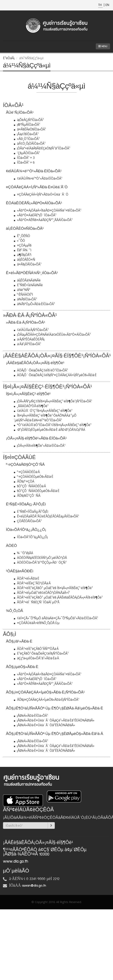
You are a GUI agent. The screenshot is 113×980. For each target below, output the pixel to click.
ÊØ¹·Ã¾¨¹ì (23, 250)
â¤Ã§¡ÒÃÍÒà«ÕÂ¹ (28, 264)
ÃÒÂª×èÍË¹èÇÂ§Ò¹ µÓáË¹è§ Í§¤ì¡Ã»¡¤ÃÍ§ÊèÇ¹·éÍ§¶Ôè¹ (53, 588)
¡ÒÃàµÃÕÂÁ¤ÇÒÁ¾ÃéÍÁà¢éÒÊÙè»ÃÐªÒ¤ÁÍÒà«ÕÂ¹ (52, 334)
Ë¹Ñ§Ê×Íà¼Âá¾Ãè (28, 285)
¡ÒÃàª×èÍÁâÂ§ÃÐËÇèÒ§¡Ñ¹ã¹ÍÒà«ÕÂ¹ (42, 148)
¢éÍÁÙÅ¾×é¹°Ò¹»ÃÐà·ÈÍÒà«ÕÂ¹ (38, 178)
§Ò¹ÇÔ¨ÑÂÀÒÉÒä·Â (30, 486)
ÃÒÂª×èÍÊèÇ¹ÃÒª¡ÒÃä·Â (32, 583)
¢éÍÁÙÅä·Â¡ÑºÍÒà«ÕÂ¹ (31, 330)
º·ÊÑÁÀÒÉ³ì (23, 294)
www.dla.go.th (16, 861)
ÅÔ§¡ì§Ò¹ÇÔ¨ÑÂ (27, 496)
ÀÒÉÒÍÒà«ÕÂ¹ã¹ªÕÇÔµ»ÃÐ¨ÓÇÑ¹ (40, 562)
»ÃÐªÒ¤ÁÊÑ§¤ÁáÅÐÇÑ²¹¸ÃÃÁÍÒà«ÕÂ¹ (43, 220)
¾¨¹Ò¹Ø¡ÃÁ (23, 553)
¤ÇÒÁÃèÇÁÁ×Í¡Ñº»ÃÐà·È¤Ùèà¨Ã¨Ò (41, 194)
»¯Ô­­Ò (19, 241)
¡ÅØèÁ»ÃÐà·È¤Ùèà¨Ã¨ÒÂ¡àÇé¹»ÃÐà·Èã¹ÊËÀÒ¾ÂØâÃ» (54, 720)
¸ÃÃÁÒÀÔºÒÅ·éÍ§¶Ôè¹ (31, 406)
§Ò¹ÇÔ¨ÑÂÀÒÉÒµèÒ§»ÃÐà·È (37, 491)
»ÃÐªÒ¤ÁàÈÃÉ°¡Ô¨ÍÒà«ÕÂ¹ (35, 215)
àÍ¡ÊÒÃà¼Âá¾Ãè (27, 280)
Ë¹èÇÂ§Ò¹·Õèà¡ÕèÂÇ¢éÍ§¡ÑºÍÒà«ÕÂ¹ (41, 653)
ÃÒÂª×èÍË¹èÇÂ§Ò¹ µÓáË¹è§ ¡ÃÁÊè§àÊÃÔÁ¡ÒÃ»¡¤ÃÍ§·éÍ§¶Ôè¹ (58, 597)
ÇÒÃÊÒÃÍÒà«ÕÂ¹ (28, 521)
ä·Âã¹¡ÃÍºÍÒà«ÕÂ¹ (28, 344)
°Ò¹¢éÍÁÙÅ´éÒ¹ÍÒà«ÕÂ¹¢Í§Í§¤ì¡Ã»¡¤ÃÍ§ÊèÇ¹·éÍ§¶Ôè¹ (53, 425)
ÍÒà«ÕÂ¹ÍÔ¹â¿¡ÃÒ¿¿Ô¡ (31, 537)
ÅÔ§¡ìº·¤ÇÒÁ (24, 481)
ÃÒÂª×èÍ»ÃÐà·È (27, 578)
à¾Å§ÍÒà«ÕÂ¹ (25, 299)
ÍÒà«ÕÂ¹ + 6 (24, 162)
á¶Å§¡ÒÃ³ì (23, 255)
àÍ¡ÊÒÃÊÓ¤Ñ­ (25, 260)
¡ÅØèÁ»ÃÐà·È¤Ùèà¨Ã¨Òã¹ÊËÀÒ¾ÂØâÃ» (44, 725)
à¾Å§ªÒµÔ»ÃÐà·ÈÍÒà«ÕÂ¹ (34, 304)
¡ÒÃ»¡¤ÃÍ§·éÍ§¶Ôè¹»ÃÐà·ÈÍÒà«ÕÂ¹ (40, 446)
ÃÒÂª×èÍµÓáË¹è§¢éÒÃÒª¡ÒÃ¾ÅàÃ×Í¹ (42, 593)
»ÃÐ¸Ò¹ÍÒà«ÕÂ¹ (27, 139)
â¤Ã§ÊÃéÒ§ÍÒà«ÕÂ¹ (30, 129)
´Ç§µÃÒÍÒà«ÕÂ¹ (27, 153)
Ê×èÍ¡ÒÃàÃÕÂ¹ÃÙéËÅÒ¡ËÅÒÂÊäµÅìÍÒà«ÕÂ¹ (47, 516)
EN (107, 5)
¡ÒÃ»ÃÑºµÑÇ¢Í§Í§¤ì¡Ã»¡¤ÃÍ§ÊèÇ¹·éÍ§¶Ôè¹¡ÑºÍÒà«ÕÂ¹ (53, 401)
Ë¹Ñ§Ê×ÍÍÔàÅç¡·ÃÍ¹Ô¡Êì (31, 512)
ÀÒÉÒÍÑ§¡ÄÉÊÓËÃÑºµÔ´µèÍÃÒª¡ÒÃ (40, 558)
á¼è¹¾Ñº (22, 290)
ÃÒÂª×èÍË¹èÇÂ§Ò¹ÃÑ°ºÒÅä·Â (36, 649)
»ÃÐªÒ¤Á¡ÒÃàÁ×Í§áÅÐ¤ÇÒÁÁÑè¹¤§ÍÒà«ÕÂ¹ (48, 210)
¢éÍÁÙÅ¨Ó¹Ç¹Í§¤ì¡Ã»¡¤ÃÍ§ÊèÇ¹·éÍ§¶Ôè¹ (43, 411)
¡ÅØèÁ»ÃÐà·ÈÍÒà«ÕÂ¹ (31, 716)
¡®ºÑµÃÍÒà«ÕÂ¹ (27, 125)
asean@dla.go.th (34, 886)
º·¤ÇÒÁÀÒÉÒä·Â (27, 472)
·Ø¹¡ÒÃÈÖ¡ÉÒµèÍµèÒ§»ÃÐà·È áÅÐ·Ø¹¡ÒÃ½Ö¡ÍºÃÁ (49, 430)
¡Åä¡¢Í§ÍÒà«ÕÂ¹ (26, 134)
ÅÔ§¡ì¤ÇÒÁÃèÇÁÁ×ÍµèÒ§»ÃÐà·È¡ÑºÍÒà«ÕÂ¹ (47, 700)
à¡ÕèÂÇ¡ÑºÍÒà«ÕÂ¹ (29, 120)
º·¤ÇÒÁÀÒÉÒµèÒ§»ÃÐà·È (34, 477)
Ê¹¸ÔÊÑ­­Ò (22, 236)
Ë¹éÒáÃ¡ (9, 58)
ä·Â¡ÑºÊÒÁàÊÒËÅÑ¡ (29, 339)
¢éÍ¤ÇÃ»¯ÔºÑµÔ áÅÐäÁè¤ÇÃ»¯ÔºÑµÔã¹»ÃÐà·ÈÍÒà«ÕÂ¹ (56, 618)
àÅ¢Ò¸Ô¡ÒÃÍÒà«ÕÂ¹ (30, 143)
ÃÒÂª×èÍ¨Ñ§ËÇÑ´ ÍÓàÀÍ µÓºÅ (37, 602)
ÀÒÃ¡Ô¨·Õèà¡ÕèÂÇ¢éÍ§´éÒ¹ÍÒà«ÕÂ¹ (41, 370)
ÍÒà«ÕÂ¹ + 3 (24, 158)
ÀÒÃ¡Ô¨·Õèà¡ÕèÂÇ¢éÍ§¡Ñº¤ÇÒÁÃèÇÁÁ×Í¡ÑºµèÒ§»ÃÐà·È (55, 375)
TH (100, 5)
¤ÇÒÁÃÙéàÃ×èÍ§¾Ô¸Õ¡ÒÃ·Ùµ (37, 623)
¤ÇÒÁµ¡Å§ (23, 245)
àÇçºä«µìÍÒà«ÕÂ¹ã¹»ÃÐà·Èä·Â (36, 658)
